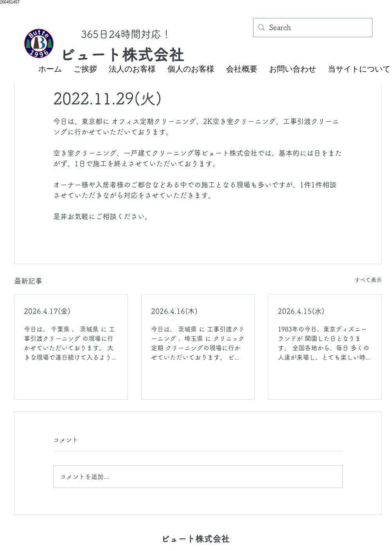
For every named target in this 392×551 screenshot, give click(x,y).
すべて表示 (368, 280)
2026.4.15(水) (301, 311)
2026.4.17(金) (47, 311)
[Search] (312, 28)
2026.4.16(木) (174, 311)
